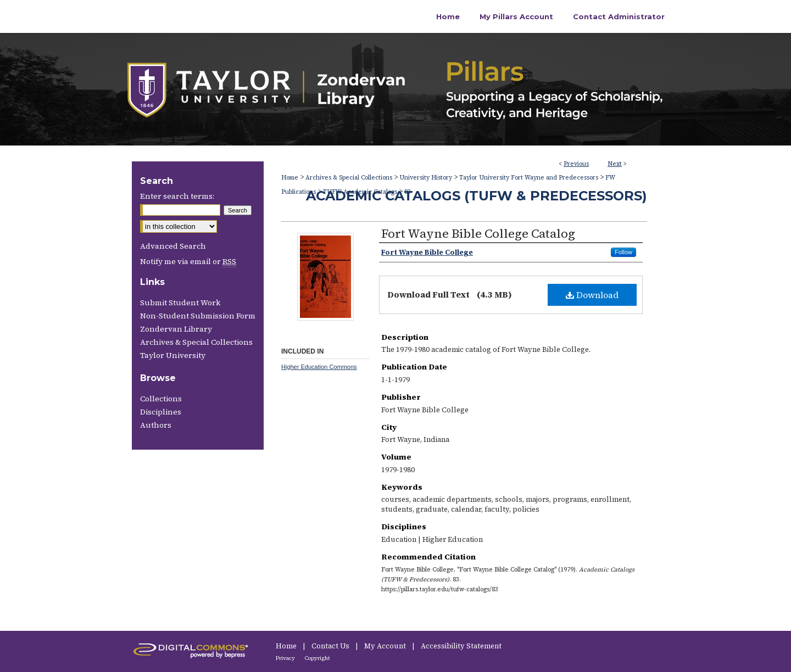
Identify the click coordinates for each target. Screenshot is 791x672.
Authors (156, 425)
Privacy (286, 658)
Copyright (317, 658)
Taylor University (173, 355)
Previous (576, 164)
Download (592, 295)
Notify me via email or (188, 261)
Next (615, 164)
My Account (386, 646)
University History (426, 178)
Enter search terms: (177, 196)
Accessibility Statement (461, 646)
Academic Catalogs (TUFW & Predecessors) (477, 196)
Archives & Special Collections (349, 178)
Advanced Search (173, 246)
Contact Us (331, 646)
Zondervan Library (176, 329)
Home (290, 178)
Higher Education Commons (319, 367)
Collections (161, 399)
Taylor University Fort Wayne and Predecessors (529, 178)
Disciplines (161, 412)
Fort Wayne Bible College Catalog (478, 233)
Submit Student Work (180, 303)
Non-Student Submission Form (198, 316)
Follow (623, 252)
